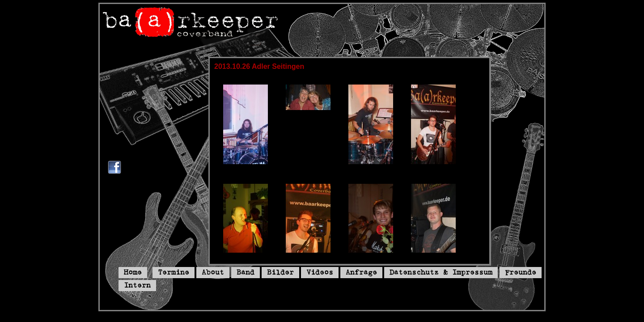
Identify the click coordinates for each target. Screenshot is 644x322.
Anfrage (361, 273)
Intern (137, 286)
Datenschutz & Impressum (441, 273)
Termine (174, 273)
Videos (320, 273)
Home (133, 273)
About (213, 273)
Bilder (280, 273)
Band (246, 273)
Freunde (521, 273)
